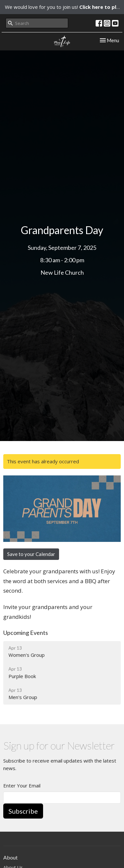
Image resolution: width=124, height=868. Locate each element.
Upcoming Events (26, 633)
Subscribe (23, 811)
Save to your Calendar (31, 554)
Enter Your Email (22, 785)
